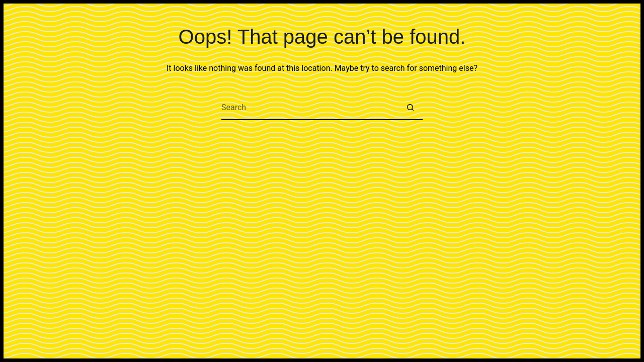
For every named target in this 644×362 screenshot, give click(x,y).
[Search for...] (309, 108)
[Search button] (410, 108)
